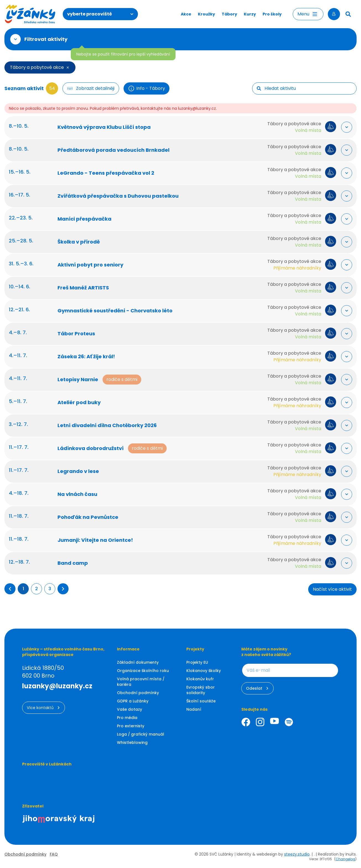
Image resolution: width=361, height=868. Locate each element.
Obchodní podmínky (138, 693)
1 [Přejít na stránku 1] (23, 589)
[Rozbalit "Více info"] (342, 127)
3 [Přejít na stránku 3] (50, 589)
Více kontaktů (44, 708)
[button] (10, 589)
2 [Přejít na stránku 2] (36, 589)
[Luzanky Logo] (30, 14)
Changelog (345, 859)
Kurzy (250, 14)
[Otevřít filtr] (15, 39)
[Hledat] (348, 14)
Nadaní (194, 709)
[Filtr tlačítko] (91, 88)
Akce (186, 14)
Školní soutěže (201, 701)
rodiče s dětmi (126, 379)
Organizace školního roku (143, 671)
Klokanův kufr (200, 679)
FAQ (54, 854)
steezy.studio (297, 854)
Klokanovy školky (204, 671)
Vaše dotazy (130, 709)
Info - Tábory (147, 88)
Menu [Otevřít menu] (308, 14)
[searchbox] (308, 88)
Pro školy (272, 14)
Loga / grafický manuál (141, 734)
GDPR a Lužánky (133, 701)
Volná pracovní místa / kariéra (141, 682)
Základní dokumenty (138, 662)
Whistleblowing (132, 742)
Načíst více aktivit (332, 589)
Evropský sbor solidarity (201, 690)
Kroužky (206, 14)
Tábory (229, 14)
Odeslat (257, 688)
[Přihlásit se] (334, 14)
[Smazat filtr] (68, 67)
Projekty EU (197, 662)
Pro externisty (131, 726)
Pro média (127, 718)
